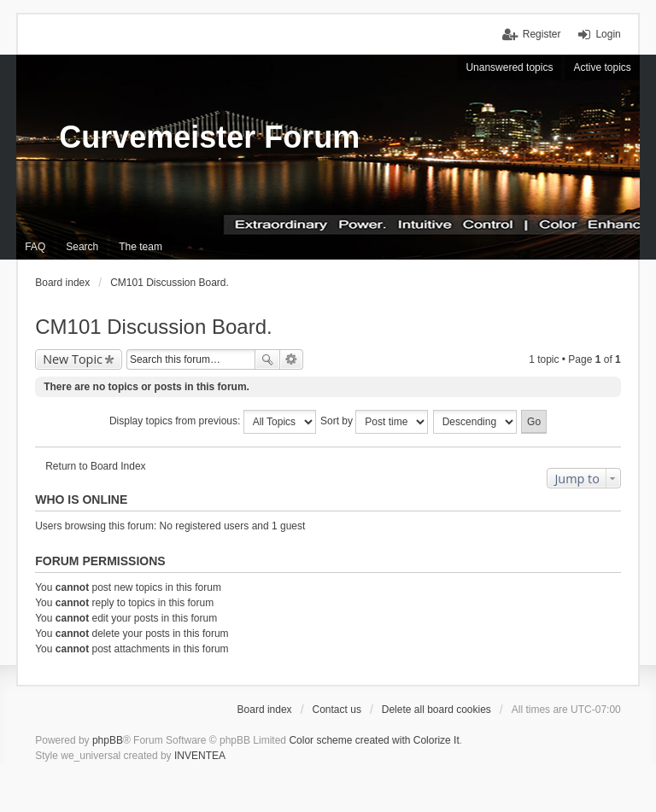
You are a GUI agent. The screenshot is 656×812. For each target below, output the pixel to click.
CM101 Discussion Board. (153, 327)
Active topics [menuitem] (602, 67)
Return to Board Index (95, 466)
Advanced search (292, 359)
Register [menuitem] (542, 34)
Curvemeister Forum (209, 137)
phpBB (108, 740)
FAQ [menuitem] (35, 247)
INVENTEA (200, 756)
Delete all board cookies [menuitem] (436, 710)
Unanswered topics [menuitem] (509, 67)
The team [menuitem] (141, 247)
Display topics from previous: (213, 422)
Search (267, 359)
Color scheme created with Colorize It (374, 740)
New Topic (73, 359)
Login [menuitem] (608, 34)
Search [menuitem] (82, 247)
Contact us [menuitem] (337, 710)
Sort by (374, 422)
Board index (265, 710)
